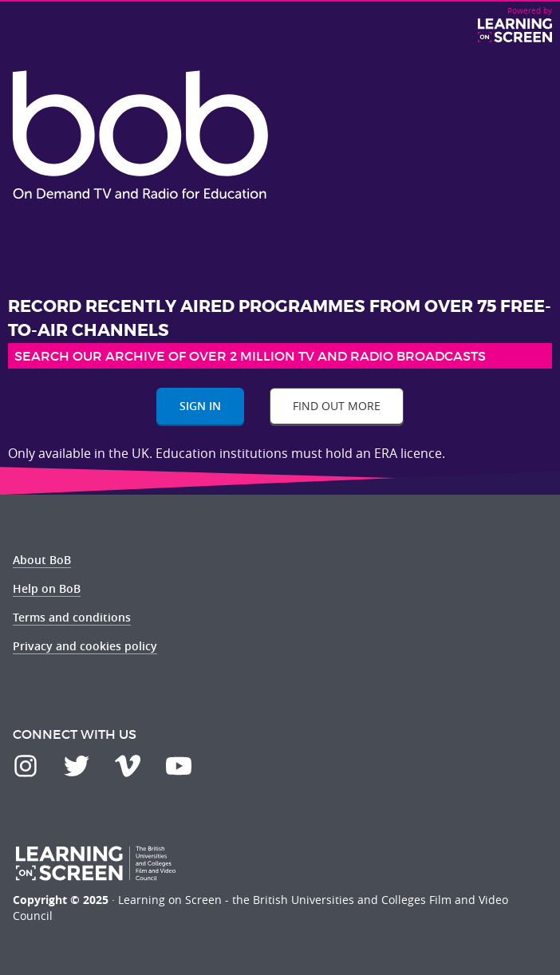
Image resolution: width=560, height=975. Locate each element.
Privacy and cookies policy (85, 646)
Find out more (337, 406)
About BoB (42, 560)
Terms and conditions (72, 617)
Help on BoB (47, 588)
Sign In (200, 406)
